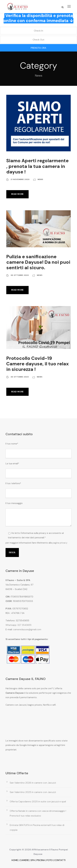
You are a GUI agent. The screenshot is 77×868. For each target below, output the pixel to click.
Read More (17, 194)
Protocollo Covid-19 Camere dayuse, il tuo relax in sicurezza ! (38, 364)
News (40, 179)
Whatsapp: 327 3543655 (19, 625)
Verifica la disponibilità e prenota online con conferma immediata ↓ (38, 18)
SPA (33, 860)
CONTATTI (60, 860)
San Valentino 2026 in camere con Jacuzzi (33, 783)
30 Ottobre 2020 (20, 275)
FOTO (50, 860)
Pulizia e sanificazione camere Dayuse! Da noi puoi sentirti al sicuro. (38, 262)
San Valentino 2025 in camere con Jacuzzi (33, 792)
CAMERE (24, 860)
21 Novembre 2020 (20, 179)
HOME (15, 860)
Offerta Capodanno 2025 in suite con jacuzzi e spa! (38, 802)
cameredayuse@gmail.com (27, 630)
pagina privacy (60, 543)
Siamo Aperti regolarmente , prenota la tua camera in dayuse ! (37, 166)
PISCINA (41, 860)
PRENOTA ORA (38, 48)
